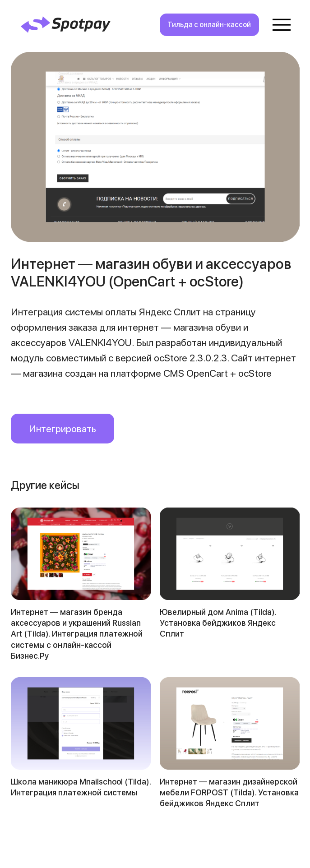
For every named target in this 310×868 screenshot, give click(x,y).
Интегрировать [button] (62, 429)
